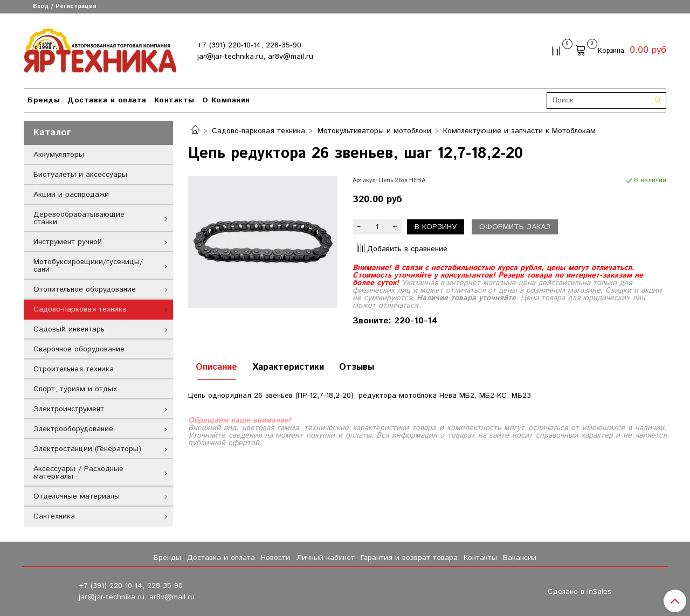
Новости (275, 558)
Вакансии (520, 558)
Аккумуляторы (59, 155)
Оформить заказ (515, 227)
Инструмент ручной (68, 242)
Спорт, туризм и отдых (75, 389)
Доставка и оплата (107, 100)
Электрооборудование (73, 429)
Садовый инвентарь (69, 329)
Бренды (44, 100)
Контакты (174, 100)
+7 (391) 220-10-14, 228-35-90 (249, 45)
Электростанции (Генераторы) (87, 449)
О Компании (226, 100)
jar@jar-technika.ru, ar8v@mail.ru (255, 57)
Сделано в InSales (579, 592)
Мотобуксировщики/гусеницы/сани (88, 266)
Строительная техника (74, 369)
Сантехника (54, 516)
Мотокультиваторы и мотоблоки (374, 131)
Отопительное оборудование (85, 289)
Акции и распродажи (71, 195)
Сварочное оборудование (79, 349)
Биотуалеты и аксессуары (80, 175)
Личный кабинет (326, 558)
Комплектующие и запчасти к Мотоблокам (519, 131)
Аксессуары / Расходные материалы (78, 473)
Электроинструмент (69, 409)
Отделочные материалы (77, 496)
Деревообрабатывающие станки (79, 218)
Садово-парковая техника (258, 131)
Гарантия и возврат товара (409, 558)
